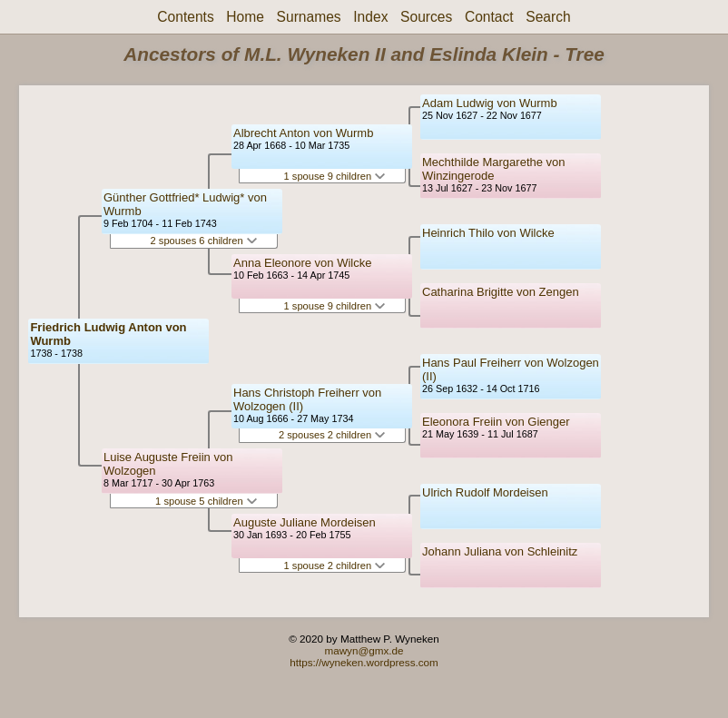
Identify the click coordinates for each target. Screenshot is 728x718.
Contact (489, 17)
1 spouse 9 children (335, 176)
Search (548, 17)
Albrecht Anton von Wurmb (303, 133)
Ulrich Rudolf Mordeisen (485, 492)
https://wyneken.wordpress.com (364, 662)
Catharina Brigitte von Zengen (501, 292)
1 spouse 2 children (335, 566)
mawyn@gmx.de (364, 650)
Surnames (309, 17)
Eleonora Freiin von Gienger (496, 422)
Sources (426, 17)
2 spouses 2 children (332, 435)
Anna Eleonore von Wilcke (302, 263)
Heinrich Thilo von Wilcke (488, 233)
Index (370, 17)
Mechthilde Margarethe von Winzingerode (494, 169)
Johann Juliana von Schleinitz (500, 551)
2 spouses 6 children (204, 241)
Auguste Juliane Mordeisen (305, 522)
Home (245, 17)
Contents (185, 17)
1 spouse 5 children (206, 501)
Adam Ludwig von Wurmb (490, 103)
